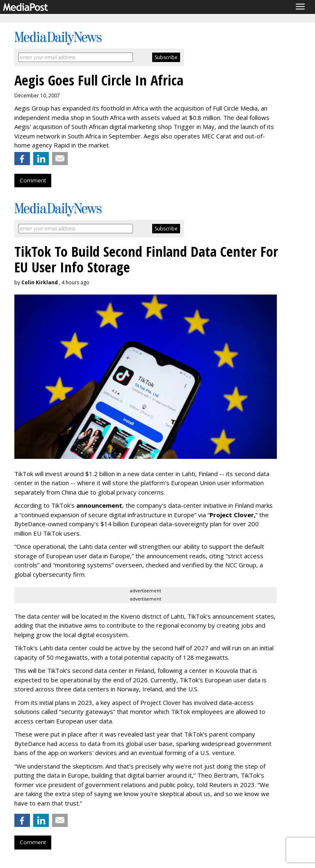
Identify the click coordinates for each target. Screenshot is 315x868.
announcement (99, 505)
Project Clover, (233, 515)
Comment (33, 180)
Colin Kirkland (40, 282)
